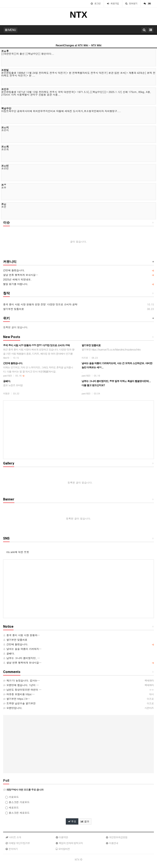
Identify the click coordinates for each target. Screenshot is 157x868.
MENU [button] (11, 30)
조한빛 (5, 70)
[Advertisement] (78, 430)
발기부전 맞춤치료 (14, 309)
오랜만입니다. (13, 708)
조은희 (5, 146)
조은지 (5, 127)
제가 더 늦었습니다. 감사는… (22, 680)
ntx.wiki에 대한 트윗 (18, 552)
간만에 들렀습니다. (14, 270)
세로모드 (12, 807)
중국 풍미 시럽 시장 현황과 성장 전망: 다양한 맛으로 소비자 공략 (40, 304)
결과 (85, 821)
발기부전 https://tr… (17, 699)
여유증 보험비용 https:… (19, 694)
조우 (4, 185)
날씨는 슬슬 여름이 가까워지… (22, 649)
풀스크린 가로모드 (17, 802)
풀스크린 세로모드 (17, 813)
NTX (78, 15)
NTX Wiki (96, 45)
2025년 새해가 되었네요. (17, 279)
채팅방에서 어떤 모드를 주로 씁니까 (23, 790)
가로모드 (12, 797)
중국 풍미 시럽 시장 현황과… (21, 635)
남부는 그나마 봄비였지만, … (22, 658)
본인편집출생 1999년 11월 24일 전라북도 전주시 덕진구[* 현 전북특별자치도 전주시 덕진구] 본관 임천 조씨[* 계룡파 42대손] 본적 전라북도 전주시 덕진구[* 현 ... (78, 74)
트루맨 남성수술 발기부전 (19, 703)
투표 (72, 821)
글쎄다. (9, 653)
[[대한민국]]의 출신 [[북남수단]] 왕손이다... (28, 54)
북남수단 (6, 108)
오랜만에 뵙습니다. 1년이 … (21, 685)
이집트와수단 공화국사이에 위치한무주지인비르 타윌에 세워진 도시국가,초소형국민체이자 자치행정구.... (61, 111)
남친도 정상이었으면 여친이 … (22, 690)
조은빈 (5, 166)
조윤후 (5, 51)
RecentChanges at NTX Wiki (72, 45)
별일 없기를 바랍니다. (16, 284)
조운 (4, 204)
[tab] (78, 790)
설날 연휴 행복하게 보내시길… (21, 275)
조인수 (5, 89)
